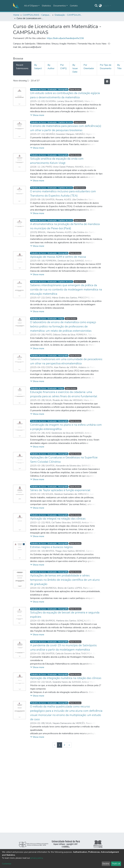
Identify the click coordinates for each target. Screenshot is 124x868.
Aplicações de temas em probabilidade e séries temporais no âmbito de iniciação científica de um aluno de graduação (65, 580)
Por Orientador (89, 67)
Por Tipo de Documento (106, 67)
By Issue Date (75, 68)
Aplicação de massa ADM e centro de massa (58, 257)
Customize (7, 864)
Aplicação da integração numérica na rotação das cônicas (66, 678)
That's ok (116, 864)
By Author (51, 67)
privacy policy (37, 858)
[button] (100, 6)
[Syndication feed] (107, 81)
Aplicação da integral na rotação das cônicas (58, 519)
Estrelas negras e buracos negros (51, 547)
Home (16, 15)
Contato (74, 6)
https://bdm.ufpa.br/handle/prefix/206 (65, 38)
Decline (106, 864)
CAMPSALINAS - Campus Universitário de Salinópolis (37, 15)
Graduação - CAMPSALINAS (69, 15)
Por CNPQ (63, 67)
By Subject (38, 67)
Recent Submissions (22, 67)
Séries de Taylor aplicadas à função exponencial (60, 490)
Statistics (46, 6)
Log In (106, 6)
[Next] (69, 745)
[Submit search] (96, 6)
